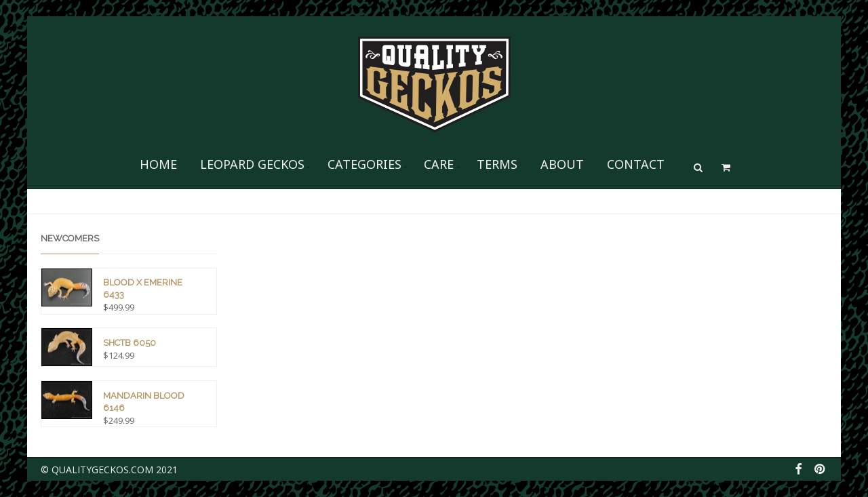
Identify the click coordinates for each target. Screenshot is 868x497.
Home (158, 164)
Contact (636, 164)
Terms (497, 164)
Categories (364, 164)
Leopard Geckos (252, 164)
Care (439, 164)
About (562, 164)
